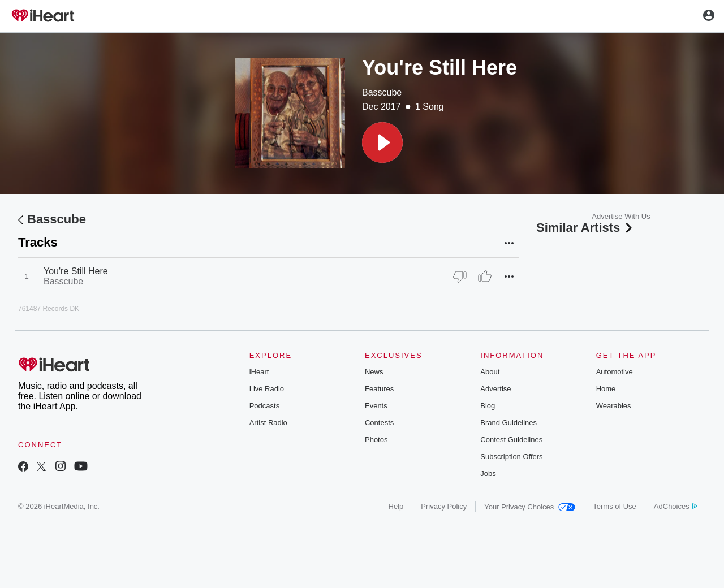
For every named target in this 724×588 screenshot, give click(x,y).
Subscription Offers (511, 457)
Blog (488, 406)
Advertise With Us (621, 216)
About (490, 372)
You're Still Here (76, 271)
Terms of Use (615, 506)
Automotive (615, 372)
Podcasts (264, 406)
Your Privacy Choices (530, 507)
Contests (379, 423)
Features (379, 389)
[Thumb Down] (460, 276)
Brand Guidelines (508, 423)
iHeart (259, 372)
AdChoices (676, 506)
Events (376, 406)
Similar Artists (585, 228)
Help (396, 506)
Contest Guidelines (511, 440)
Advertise (495, 389)
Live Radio (267, 389)
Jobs (488, 474)
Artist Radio (268, 423)
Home (606, 389)
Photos (376, 440)
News (374, 372)
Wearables (614, 406)
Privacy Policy (444, 506)
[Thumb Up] (485, 276)
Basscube (382, 92)
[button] (382, 142)
